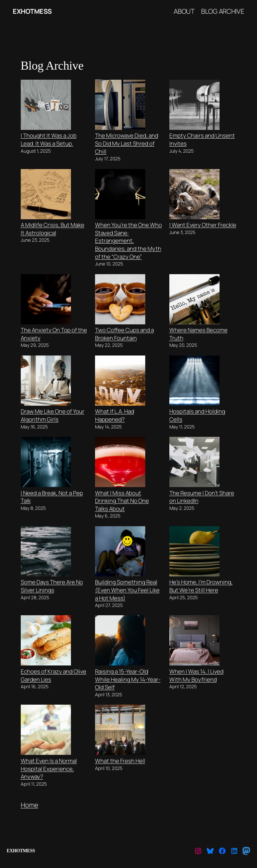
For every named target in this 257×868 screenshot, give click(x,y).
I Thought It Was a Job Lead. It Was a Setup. (49, 139)
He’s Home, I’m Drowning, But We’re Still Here (201, 586)
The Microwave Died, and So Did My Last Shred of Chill (127, 143)
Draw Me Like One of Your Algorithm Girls (53, 415)
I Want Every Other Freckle (203, 225)
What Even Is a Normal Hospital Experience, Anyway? (49, 769)
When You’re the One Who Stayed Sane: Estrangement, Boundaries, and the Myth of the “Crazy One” (128, 241)
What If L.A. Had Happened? (115, 415)
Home (29, 805)
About (184, 11)
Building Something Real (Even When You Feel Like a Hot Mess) (127, 590)
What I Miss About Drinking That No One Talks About (122, 501)
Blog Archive (223, 11)
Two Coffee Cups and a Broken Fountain (124, 334)
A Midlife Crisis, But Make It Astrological (53, 229)
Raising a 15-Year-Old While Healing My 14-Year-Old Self (128, 679)
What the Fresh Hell (120, 761)
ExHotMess (32, 11)
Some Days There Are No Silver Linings (52, 586)
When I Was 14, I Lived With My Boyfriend (196, 675)
